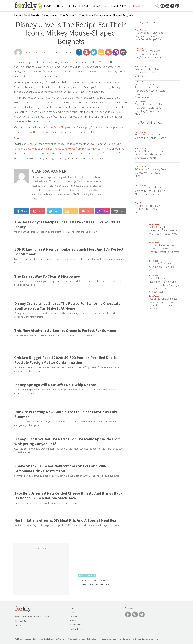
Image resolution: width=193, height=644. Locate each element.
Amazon (19, 107)
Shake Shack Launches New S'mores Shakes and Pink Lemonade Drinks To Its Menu (60, 469)
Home (18, 15)
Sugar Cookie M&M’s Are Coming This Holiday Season (150, 136)
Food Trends (32, 15)
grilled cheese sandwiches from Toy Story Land (72, 149)
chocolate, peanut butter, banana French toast (90, 153)
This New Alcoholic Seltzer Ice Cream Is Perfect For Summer (66, 331)
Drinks (58, 6)
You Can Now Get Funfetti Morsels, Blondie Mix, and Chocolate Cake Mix (149, 154)
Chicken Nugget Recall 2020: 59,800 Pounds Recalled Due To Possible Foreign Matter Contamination (66, 360)
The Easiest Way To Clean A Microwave (47, 276)
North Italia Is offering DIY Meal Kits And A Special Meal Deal (66, 520)
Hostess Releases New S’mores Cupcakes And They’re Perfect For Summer (150, 54)
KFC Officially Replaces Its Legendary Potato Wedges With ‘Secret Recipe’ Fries (150, 36)
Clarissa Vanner (31, 52)
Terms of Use (21, 621)
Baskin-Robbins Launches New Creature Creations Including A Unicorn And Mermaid (149, 109)
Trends (84, 6)
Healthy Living (121, 6)
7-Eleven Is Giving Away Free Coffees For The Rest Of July (150, 173)
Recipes (71, 6)
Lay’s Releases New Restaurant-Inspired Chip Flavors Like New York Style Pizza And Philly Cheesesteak (150, 91)
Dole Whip (32, 149)
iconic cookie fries (41, 153)
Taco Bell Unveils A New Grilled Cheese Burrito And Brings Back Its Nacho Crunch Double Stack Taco (68, 496)
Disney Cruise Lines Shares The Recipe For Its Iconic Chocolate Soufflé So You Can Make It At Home (67, 306)
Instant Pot (100, 6)
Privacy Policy (21, 625)
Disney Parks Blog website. (61, 127)
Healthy (138, 6)
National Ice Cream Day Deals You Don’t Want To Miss (148, 209)
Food (47, 6)
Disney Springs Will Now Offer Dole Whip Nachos (55, 385)
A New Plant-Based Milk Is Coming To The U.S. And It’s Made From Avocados (150, 191)
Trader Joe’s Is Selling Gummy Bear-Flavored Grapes (147, 72)
